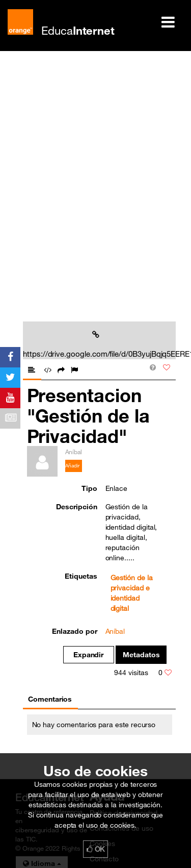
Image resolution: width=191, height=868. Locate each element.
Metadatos (141, 655)
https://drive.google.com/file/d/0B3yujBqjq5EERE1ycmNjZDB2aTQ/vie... (98, 344)
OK (96, 849)
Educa (78, 30)
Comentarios (50, 699)
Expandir (89, 655)
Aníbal (115, 631)
